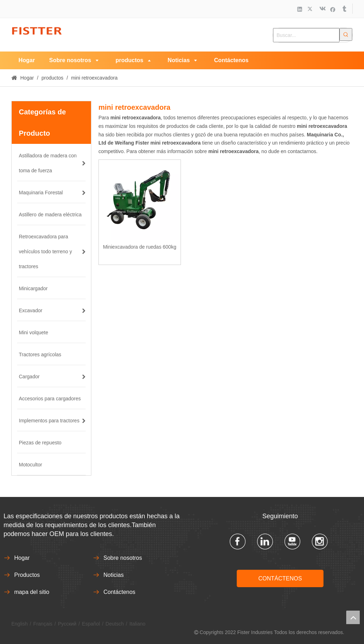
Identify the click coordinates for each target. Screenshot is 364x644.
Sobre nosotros (123, 558)
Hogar (22, 558)
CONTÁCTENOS (280, 578)
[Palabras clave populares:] (346, 34)
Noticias (114, 575)
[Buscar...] (306, 35)
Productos (27, 575)
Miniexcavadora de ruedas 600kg (140, 247)
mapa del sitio (32, 592)
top (353, 617)
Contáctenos (119, 592)
